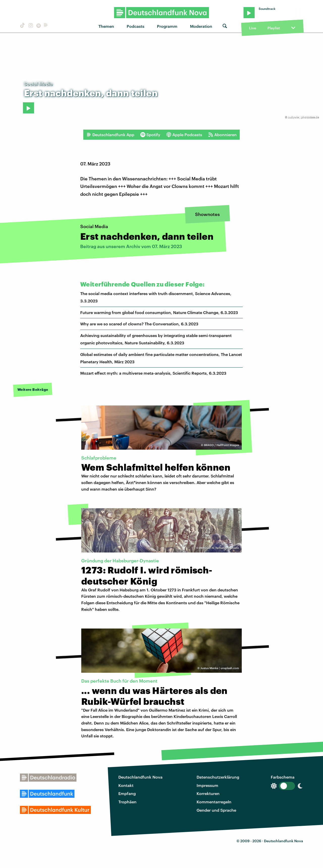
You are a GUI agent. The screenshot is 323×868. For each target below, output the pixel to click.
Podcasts (136, 26)
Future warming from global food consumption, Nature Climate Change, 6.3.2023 (159, 312)
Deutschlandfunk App (110, 135)
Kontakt (126, 785)
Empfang (127, 793)
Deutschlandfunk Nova (140, 777)
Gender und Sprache (216, 810)
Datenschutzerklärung (218, 777)
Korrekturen (208, 793)
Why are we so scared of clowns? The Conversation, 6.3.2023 (139, 324)
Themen (106, 26)
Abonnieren (222, 135)
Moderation (201, 26)
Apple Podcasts (184, 135)
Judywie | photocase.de (303, 117)
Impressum (207, 785)
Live (253, 28)
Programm (167, 26)
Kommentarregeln (214, 802)
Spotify (150, 135)
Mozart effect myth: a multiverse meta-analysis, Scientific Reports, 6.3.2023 (153, 373)
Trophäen (127, 802)
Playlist (274, 28)
